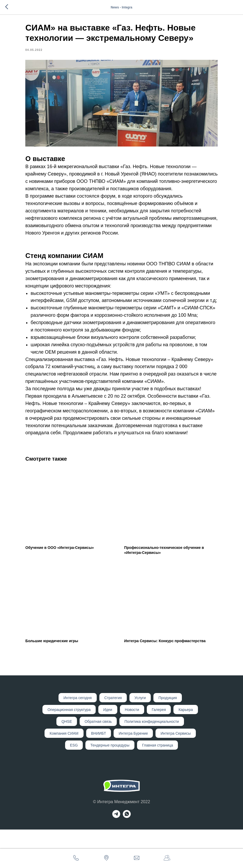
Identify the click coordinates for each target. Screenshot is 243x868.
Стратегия (113, 736)
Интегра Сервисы (176, 772)
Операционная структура (69, 748)
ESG (74, 784)
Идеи (108, 748)
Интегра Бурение (133, 772)
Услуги (140, 736)
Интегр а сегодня (78, 736)
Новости (132, 748)
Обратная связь (98, 760)
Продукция (168, 736)
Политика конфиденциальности (152, 760)
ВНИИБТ (99, 772)
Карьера (186, 748)
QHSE (67, 760)
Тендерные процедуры (110, 784)
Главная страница (158, 784)
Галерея (159, 748)
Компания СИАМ (64, 772)
